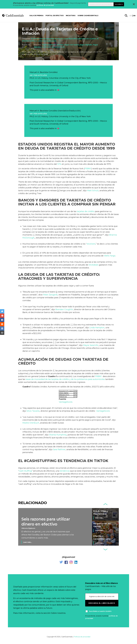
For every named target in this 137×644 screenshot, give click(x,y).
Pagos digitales (86, 45)
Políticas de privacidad (82, 637)
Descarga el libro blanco (102, 603)
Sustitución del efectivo (52, 47)
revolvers (91, 244)
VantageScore (66, 402)
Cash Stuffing (25, 471)
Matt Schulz (93, 191)
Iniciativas (71, 16)
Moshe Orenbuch (31, 423)
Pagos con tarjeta (72, 45)
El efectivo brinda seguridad (43, 39)
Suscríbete (119, 4)
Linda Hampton (97, 328)
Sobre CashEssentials (88, 16)
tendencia (65, 471)
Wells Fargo (110, 256)
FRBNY (88, 169)
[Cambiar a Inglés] (58, 90)
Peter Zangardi (50, 295)
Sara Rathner (59, 449)
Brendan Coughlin (64, 309)
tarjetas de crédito (86, 211)
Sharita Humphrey (58, 435)
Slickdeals (94, 265)
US (63, 47)
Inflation (60, 45)
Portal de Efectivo (55, 16)
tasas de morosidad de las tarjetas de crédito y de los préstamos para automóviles (65, 379)
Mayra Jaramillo (91, 345)
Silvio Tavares (33, 411)
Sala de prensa (36, 16)
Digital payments (49, 45)
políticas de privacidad (45, 5)
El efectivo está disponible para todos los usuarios (76, 39)
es (131, 16)
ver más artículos (38, 75)
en (134, 16)
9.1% (59, 164)
